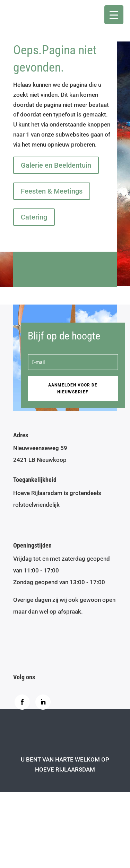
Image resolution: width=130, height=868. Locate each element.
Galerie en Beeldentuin (56, 165)
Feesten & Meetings (52, 191)
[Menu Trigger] (114, 15)
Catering (34, 217)
